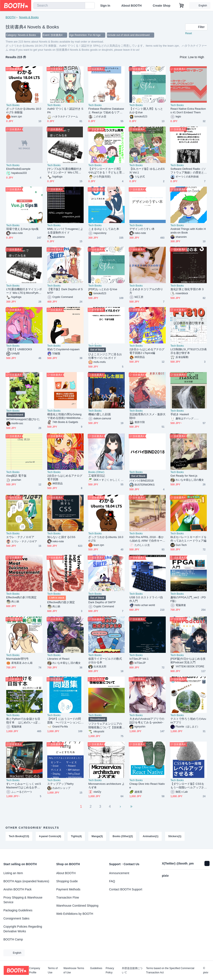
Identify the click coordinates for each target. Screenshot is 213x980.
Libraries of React (58, 659)
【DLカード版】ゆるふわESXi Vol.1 (147, 171)
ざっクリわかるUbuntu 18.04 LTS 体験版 (24, 111)
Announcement (119, 873)
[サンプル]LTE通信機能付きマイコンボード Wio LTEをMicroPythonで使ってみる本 (65, 171)
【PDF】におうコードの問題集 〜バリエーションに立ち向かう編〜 (64, 721)
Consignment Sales (16, 918)
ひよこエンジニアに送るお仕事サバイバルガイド (105, 356)
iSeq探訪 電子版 (16, 476)
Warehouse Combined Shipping (77, 906)
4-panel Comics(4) (50, 836)
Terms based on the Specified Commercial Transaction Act (170, 970)
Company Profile (35, 970)
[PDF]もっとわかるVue (103, 289)
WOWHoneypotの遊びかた (23, 419)
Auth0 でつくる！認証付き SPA (65, 111)
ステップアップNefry (60, 784)
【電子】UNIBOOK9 (19, 349)
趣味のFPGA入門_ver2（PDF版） (188, 599)
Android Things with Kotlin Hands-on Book (188, 231)
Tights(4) (76, 836)
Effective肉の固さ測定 (61, 602)
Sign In (105, 6)
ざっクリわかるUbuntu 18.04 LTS (106, 539)
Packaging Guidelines (18, 910)
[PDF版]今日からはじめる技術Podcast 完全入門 (188, 661)
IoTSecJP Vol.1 (139, 659)
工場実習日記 (97, 476)
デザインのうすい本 (142, 229)
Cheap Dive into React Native (147, 786)
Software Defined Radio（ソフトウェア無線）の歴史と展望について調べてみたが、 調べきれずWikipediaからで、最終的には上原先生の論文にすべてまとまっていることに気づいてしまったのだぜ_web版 (188, 171)
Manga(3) (97, 836)
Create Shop (161, 6)
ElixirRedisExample (18, 169)
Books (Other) (96, 472)
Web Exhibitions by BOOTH (75, 914)
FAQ (112, 881)
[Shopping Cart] (182, 6)
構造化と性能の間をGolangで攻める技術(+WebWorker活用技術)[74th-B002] (64, 416)
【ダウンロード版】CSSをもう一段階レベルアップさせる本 (187, 786)
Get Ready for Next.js (184, 476)
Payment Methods (68, 889)
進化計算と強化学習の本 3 (187, 289)
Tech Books (13, 105)
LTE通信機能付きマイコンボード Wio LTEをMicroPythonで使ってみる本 (24, 291)
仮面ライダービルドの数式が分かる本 (105, 661)
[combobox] (59, 6)
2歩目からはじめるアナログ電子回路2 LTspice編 (147, 351)
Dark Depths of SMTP (102, 602)
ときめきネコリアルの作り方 (146, 291)
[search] (81, 6)
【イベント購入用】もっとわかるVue (146, 111)
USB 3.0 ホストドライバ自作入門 (146, 599)
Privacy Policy (110, 970)
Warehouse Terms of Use (74, 970)
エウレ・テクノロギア (20, 537)
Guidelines (96, 968)
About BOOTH (131, 6)
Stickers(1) (175, 836)
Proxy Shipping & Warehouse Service (23, 900)
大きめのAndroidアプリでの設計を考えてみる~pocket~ (147, 721)
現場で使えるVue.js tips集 (22, 229)
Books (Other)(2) (123, 836)
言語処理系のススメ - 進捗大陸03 (147, 416)
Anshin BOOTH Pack (18, 889)
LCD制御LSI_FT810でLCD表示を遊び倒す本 (189, 351)
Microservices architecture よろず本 (106, 786)
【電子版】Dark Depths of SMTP (65, 291)
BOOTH (10, 17)
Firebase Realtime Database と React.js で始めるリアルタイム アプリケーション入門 (106, 111)
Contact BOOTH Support (126, 889)
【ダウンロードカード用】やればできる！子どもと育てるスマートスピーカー (105, 171)
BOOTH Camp (13, 939)
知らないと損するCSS (61, 537)
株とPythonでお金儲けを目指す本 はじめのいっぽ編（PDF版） (23, 721)
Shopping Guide (67, 881)
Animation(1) (150, 836)
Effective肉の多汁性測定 (21, 597)
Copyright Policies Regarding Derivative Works (23, 929)
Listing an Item (13, 873)
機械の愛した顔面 (100, 414)
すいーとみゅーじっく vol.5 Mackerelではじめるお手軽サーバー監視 (24, 786)
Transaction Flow (68, 897)
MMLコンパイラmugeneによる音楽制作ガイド (65, 231)
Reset (189, 33)
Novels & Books (29, 17)
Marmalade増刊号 (17, 659)
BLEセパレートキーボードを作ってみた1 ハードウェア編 (189, 539)
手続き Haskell (180, 414)
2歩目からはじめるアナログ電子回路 (65, 477)
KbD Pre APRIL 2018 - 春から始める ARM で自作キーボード (147, 539)
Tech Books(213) (19, 836)
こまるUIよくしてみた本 (104, 229)
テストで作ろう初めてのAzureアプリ (188, 721)
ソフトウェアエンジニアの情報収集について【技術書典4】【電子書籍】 (105, 726)
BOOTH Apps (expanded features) (26, 881)
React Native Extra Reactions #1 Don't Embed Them (188, 111)
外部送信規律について (132, 970)
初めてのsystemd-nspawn (63, 349)
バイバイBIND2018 (141, 481)
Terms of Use (53, 970)
